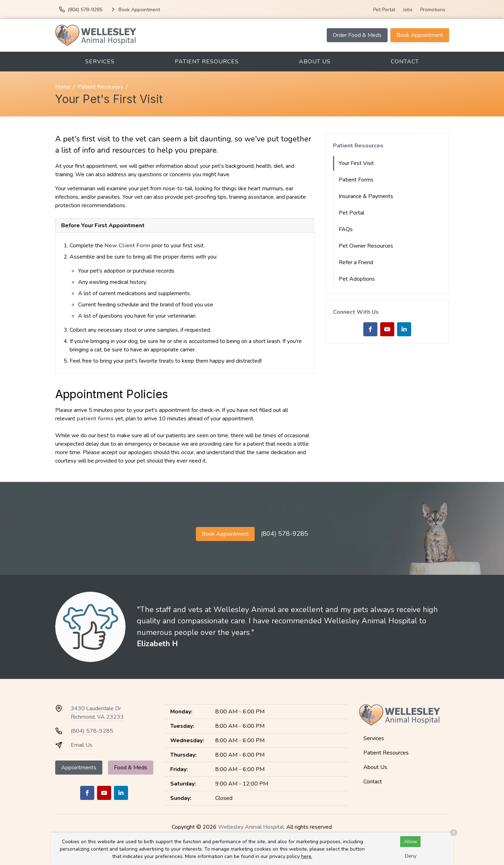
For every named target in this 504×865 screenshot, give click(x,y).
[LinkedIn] (404, 329)
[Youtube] (387, 329)
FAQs (346, 229)
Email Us (82, 745)
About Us (315, 62)
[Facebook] (370, 329)
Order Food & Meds (357, 35)
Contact (405, 62)
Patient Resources (207, 62)
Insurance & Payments (366, 196)
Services (100, 62)
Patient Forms (356, 180)
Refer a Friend (356, 262)
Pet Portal (384, 10)
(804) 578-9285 (285, 534)
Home (63, 87)
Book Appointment (420, 35)
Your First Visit (356, 163)
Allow (410, 842)
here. (307, 856)
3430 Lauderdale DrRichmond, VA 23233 (97, 713)
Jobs (408, 10)
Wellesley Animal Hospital (251, 827)
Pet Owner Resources (366, 246)
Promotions (433, 10)
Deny (411, 856)
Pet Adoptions (357, 279)
